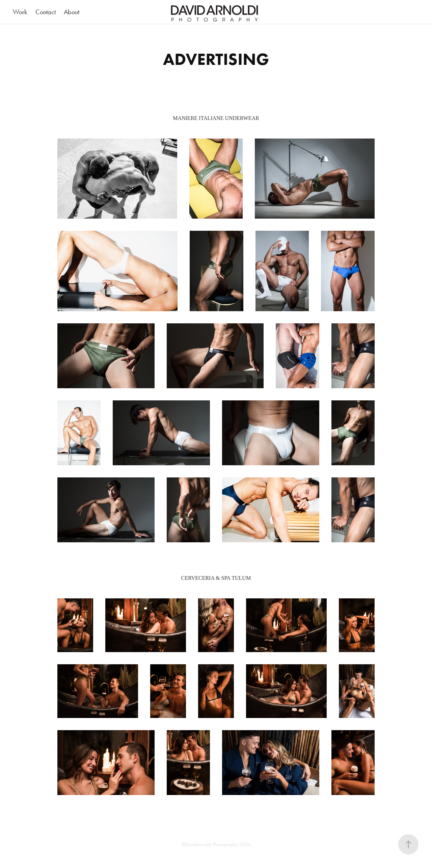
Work (20, 12)
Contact (46, 12)
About (72, 12)
